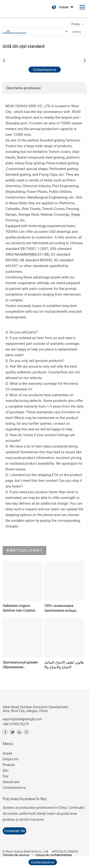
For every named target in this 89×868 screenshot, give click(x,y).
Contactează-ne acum (45, 70)
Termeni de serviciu (16, 855)
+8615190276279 (16, 724)
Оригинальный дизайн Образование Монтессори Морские (20, 665)
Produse (9, 765)
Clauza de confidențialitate (54, 855)
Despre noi (10, 759)
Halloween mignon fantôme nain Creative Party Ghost (19, 608)
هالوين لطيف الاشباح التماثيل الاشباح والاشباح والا (64, 665)
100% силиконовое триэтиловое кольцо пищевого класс (60, 608)
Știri (5, 770)
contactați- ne (15, 831)
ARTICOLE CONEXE (65, 851)
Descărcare (11, 782)
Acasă (7, 753)
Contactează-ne (14, 788)
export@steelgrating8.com (22, 719)
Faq (5, 776)
